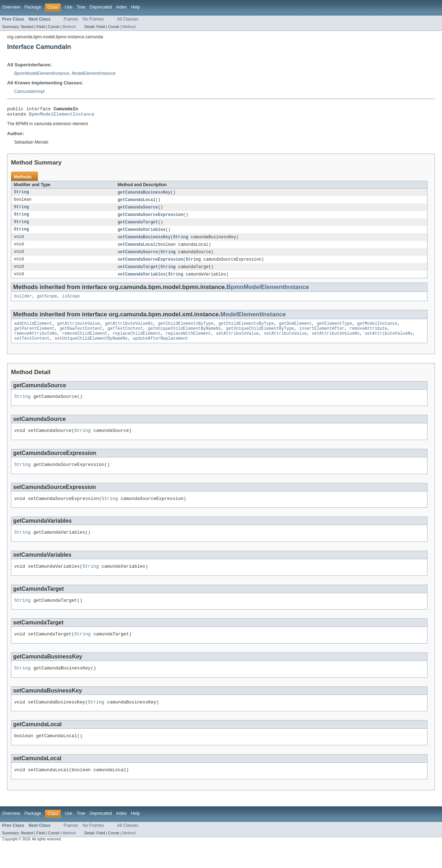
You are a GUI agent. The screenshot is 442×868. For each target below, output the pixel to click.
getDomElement (295, 331)
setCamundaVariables (142, 280)
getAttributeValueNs (129, 331)
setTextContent (32, 348)
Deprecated (101, 7)
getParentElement (34, 337)
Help (135, 7)
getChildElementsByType (186, 331)
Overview (11, 7)
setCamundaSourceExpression (151, 265)
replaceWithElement (188, 343)
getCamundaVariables (142, 234)
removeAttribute (368, 337)
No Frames (93, 19)
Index (121, 7)
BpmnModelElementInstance (42, 73)
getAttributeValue (79, 331)
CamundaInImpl (29, 91)
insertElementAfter (322, 337)
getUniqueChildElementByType (260, 337)
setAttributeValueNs (336, 343)
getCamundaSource (138, 210)
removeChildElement (85, 343)
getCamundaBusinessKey (144, 195)
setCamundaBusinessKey (144, 241)
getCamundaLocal (137, 202)
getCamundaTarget (138, 226)
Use (68, 7)
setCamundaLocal (137, 249)
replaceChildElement (136, 343)
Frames (71, 19)
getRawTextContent (81, 337)
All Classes (128, 19)
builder (23, 303)
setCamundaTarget (138, 273)
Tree (81, 7)
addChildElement (33, 331)
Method (69, 27)
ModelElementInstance (94, 73)
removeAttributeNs (36, 343)
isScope (71, 303)
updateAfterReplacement (160, 348)
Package (33, 7)
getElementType (335, 331)
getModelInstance (377, 331)
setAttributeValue (237, 343)
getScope (47, 303)
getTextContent (125, 337)
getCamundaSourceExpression (151, 218)
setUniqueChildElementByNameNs (91, 348)
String (21, 195)
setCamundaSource (138, 257)
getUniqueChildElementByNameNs (184, 337)
